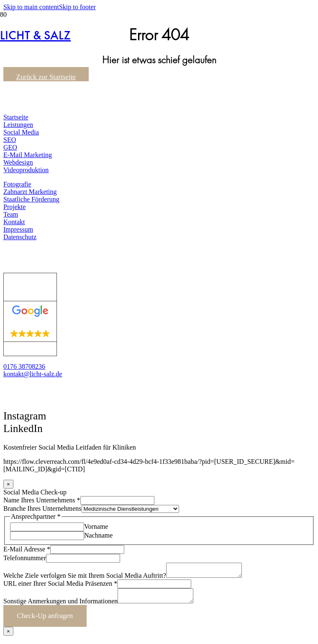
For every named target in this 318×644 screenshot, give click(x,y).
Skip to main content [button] (31, 7)
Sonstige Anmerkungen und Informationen (60, 606)
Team (11, 214)
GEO (10, 147)
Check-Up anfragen (45, 621)
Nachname (98, 535)
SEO (10, 140)
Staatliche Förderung (31, 199)
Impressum (18, 229)
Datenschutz (20, 237)
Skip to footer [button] (77, 7)
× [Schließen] (8, 484)
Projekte (14, 207)
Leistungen (18, 125)
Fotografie (17, 184)
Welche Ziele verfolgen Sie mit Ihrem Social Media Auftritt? (85, 578)
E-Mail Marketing (28, 155)
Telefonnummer (25, 558)
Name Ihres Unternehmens (42, 500)
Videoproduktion (26, 170)
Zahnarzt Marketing (30, 192)
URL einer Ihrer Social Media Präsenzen (60, 586)
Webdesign (18, 162)
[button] (16, 439)
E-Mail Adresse (27, 549)
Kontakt (14, 222)
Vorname (96, 526)
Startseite (16, 117)
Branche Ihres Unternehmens (42, 508)
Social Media (21, 132)
